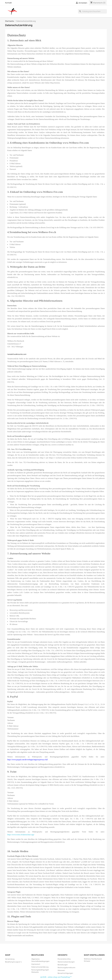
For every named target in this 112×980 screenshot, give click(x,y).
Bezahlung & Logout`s (13, 962)
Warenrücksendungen (66, 962)
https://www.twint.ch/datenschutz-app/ (21, 835)
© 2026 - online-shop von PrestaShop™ (56, 977)
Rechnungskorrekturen (66, 967)
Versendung (10, 959)
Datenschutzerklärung (40, 967)
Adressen (61, 970)
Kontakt (8, 3)
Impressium (36, 964)
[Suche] (92, 11)
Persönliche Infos (64, 959)
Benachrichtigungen (65, 973)
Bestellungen (63, 965)
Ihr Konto (63, 955)
